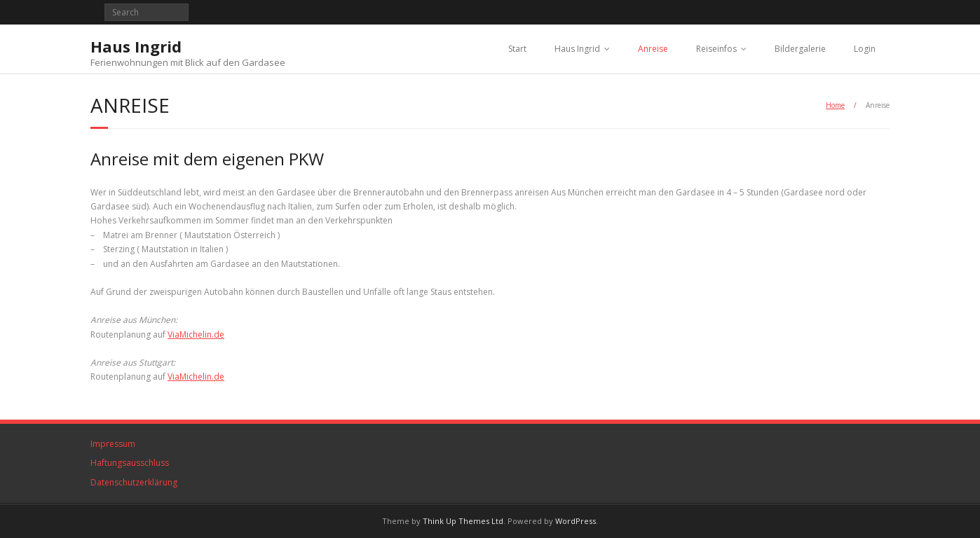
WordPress (576, 521)
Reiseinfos (716, 49)
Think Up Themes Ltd (463, 521)
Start (517, 49)
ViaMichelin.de (196, 334)
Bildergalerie (800, 49)
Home (835, 105)
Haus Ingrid (577, 49)
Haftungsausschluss (130, 463)
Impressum (113, 444)
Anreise (653, 49)
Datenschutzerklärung (134, 482)
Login (865, 49)
